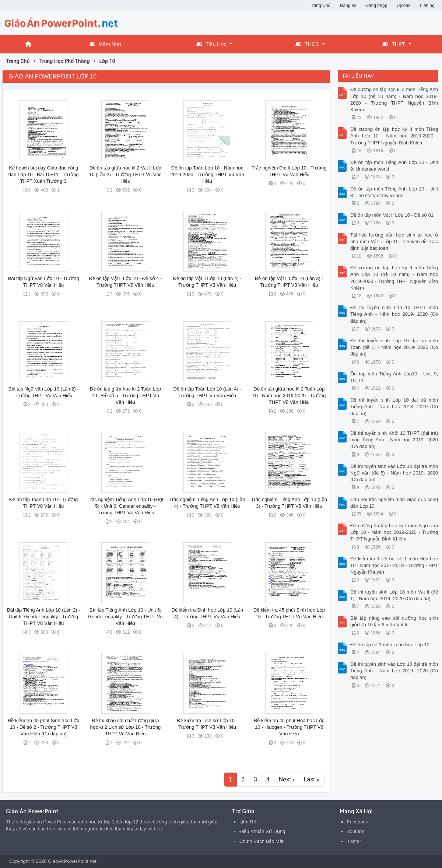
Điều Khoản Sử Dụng (262, 831)
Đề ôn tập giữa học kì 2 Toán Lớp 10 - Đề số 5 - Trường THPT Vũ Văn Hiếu (125, 395)
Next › (287, 779)
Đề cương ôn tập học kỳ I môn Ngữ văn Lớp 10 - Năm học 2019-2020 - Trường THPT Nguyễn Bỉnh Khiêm (394, 532)
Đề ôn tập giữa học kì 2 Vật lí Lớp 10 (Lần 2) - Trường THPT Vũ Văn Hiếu (125, 174)
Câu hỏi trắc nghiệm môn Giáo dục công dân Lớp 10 (394, 503)
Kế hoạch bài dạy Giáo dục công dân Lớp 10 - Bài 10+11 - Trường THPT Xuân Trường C (44, 174)
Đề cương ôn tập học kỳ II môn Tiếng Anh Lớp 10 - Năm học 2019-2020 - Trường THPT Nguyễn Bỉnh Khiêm (394, 136)
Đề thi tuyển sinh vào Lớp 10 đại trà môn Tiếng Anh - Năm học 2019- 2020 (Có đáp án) (394, 671)
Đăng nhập (376, 6)
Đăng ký (348, 6)
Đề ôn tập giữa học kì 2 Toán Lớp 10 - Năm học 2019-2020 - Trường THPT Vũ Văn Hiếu (289, 395)
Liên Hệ (248, 822)
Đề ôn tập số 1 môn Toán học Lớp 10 (390, 645)
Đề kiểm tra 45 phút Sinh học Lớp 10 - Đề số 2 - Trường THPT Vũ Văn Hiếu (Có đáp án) (43, 727)
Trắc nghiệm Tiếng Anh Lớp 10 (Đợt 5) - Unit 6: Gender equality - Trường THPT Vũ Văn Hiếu (126, 506)
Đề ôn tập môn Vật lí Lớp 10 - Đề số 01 (392, 215)
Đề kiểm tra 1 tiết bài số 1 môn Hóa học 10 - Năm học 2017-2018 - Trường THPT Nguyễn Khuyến (394, 565)
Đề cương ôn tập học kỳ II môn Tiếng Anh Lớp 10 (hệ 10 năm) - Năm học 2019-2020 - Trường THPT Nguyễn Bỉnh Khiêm (394, 278)
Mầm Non (105, 44)
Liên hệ (427, 6)
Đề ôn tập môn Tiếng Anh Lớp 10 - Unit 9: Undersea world (394, 166)
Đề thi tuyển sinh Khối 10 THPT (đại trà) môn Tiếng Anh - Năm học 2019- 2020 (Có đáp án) (394, 440)
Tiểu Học (211, 44)
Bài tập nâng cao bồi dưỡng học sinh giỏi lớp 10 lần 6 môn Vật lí (394, 621)
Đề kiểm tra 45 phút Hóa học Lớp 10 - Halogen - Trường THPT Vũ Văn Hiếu (289, 727)
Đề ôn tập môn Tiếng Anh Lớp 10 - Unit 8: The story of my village (394, 192)
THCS (307, 44)
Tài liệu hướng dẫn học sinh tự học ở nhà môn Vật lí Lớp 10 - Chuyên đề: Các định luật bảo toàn (394, 241)
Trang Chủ (320, 6)
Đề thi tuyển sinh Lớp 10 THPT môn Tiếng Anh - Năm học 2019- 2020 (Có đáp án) (394, 314)
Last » (312, 779)
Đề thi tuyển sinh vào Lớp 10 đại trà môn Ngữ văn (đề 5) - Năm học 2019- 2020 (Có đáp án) (394, 473)
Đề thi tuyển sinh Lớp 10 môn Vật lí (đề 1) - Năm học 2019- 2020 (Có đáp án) (394, 595)
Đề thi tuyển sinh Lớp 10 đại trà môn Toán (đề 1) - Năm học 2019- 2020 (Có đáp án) (394, 347)
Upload (404, 6)
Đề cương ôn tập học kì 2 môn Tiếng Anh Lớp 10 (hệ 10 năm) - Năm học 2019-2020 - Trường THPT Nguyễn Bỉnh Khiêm (394, 99)
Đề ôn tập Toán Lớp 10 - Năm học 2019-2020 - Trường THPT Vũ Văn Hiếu (207, 174)
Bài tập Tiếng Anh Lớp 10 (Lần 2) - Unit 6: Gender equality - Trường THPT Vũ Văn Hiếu (43, 617)
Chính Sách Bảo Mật (262, 841)
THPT (394, 44)
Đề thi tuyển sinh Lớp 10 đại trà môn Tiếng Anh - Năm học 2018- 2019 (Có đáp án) (394, 407)
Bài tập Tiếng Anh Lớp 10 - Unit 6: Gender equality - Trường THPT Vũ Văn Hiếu (125, 617)
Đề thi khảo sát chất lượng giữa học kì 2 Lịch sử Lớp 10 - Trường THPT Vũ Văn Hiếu (126, 727)
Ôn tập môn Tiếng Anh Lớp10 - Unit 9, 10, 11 (394, 377)
